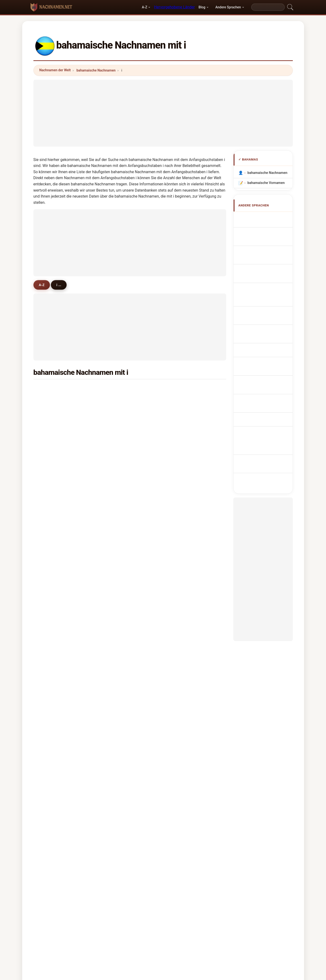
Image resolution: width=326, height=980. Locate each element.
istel (49, 621)
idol (180, 470)
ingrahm (53, 540)
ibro (180, 621)
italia (50, 435)
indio (181, 656)
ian (48, 632)
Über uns (125, 941)
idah (49, 656)
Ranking (148, 941)
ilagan (116, 516)
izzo (115, 574)
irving (181, 400)
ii (112, 528)
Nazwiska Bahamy (264, 284)
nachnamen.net (163, 922)
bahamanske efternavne (269, 315)
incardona (185, 516)
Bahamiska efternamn (267, 356)
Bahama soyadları (264, 364)
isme (50, 598)
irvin (115, 482)
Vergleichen (173, 941)
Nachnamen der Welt (55, 70)
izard (115, 540)
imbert (51, 470)
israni (116, 493)
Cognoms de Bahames (268, 260)
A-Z (144, 7)
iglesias (183, 435)
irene (181, 667)
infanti (51, 516)
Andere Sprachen (228, 7)
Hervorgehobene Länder (174, 7)
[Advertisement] (163, 113)
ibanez (117, 435)
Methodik (102, 941)
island (116, 423)
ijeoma (51, 400)
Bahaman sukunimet (266, 324)
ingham (183, 540)
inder (115, 505)
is (178, 458)
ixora (181, 632)
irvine (116, 609)
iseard (116, 667)
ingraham (53, 388)
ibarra (51, 679)
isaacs (117, 388)
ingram (182, 447)
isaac (181, 412)
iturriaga (118, 632)
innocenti (184, 528)
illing (115, 400)
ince (115, 458)
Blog (202, 7)
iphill (115, 586)
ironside (52, 412)
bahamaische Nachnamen (96, 70)
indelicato (54, 505)
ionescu (52, 667)
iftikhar (52, 482)
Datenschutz (222, 941)
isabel (182, 598)
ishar (115, 470)
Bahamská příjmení (265, 306)
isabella (183, 644)
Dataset (197, 941)
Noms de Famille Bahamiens (262, 238)
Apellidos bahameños (267, 218)
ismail (51, 447)
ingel (50, 458)
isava (50, 574)
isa (114, 621)
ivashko (118, 644)
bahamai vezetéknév (266, 333)
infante (182, 493)
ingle (50, 528)
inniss (182, 388)
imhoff (51, 423)
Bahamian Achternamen (258, 295)
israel (181, 551)
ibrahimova (55, 551)
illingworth (185, 609)
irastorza (53, 609)
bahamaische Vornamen (266, 183)
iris (48, 563)
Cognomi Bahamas (265, 249)
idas (180, 563)
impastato (54, 493)
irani (49, 644)
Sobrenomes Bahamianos (259, 273)
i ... (61, 285)
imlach (117, 447)
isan (115, 563)
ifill (114, 412)
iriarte (116, 551)
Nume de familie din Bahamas (264, 344)
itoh (114, 598)
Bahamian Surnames (266, 227)
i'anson (117, 656)
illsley (181, 586)
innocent (184, 505)
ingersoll (184, 423)
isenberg (184, 482)
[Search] (268, 7)
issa (180, 574)
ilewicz (51, 586)
